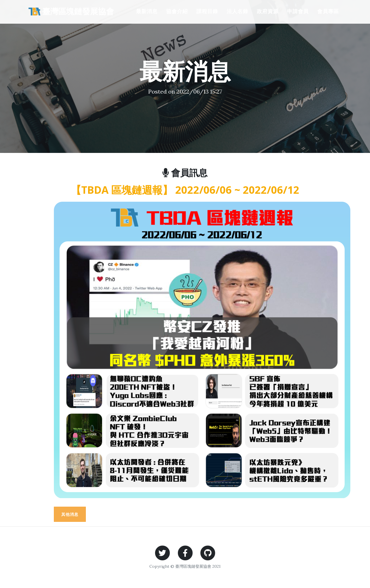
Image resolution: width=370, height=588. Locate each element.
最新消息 (147, 11)
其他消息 (70, 514)
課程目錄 (207, 11)
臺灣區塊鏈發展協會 (70, 11)
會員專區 (328, 11)
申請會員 (298, 11)
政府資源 (268, 11)
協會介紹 (177, 11)
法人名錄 (237, 11)
